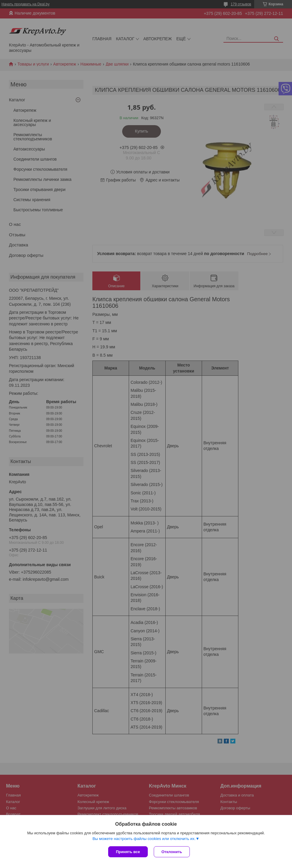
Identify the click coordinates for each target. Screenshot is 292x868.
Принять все (128, 852)
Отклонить (172, 852)
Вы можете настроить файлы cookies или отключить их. (144, 839)
